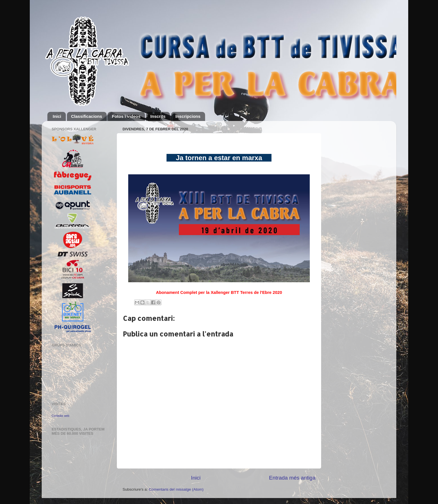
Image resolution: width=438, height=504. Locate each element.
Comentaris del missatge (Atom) (176, 489)
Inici (57, 116)
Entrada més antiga (292, 478)
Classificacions (87, 116)
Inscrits (158, 116)
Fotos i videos (126, 116)
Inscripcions (188, 116)
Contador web (60, 416)
